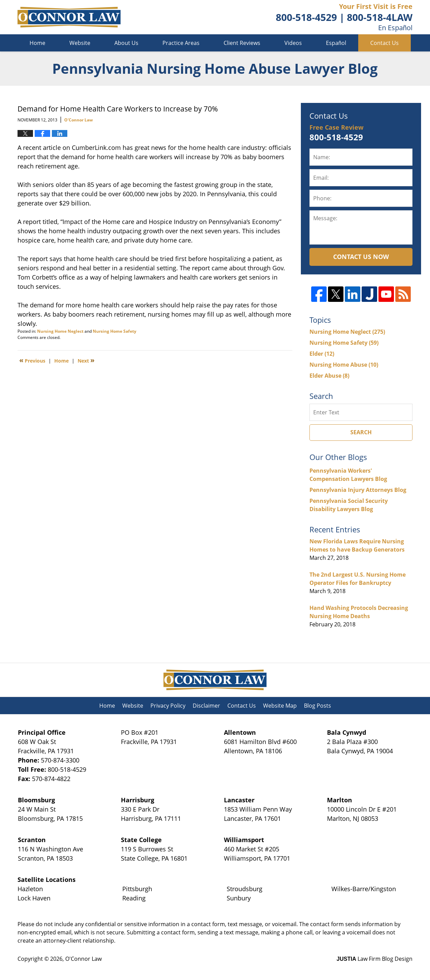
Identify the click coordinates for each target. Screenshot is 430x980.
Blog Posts (318, 706)
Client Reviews (242, 43)
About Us (126, 43)
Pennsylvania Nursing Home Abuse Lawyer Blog (69, 17)
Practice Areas (181, 43)
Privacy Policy (168, 706)
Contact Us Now (361, 257)
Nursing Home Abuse (344, 365)
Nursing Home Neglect (60, 331)
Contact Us (384, 43)
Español (336, 43)
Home (37, 43)
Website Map (280, 706)
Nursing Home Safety (115, 331)
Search (361, 432)
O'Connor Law (83, 959)
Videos (293, 43)
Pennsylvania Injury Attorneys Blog (358, 490)
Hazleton (30, 889)
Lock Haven (34, 898)
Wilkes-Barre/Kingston (364, 889)
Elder (322, 354)
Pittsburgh (137, 889)
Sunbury (239, 898)
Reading (134, 898)
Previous (32, 360)
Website (80, 43)
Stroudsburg (245, 889)
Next (86, 360)
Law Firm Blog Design (375, 959)
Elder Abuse (329, 376)
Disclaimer (206, 706)
